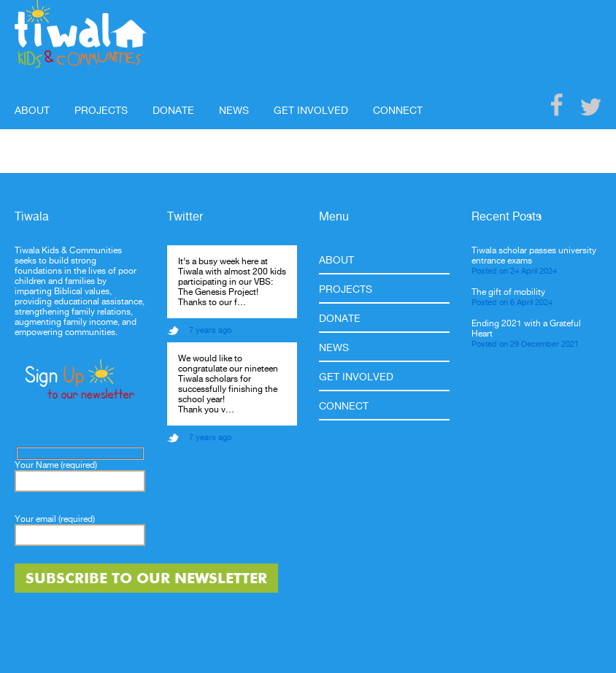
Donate (173, 110)
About (32, 110)
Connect (398, 110)
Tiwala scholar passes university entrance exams (534, 255)
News (234, 110)
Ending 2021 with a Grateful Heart (526, 328)
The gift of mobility (508, 292)
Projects (101, 110)
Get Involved (311, 110)
